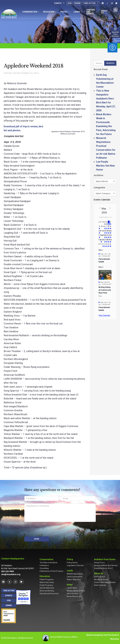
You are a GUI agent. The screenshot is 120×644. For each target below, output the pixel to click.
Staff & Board (100, 577)
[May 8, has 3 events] (109, 227)
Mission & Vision (101, 579)
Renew (78, 3)
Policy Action (72, 563)
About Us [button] (105, 12)
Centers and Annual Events (105, 582)
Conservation (47, 559)
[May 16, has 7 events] (111, 232)
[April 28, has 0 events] (103, 223)
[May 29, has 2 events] (109, 241)
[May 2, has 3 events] (111, 223)
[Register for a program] (115, 29)
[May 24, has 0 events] (100, 241)
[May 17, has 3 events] (100, 236)
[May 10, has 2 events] (100, 232)
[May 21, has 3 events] (107, 236)
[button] (116, 10)
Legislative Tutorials (75, 565)
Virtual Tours (99, 563)
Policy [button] (65, 12)
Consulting (44, 568)
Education (45, 576)
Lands (71, 571)
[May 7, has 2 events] (107, 227)
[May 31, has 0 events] (100, 245)
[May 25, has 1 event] (101, 241)
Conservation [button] (31, 12)
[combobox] (105, 181)
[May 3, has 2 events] (100, 227)
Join (70, 3)
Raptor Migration (74, 579)
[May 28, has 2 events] (107, 241)
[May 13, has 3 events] (105, 232)
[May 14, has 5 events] (107, 232)
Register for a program (115, 34)
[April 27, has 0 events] (101, 223)
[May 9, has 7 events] (111, 227)
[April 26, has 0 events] (100, 223)
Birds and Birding (47, 591)
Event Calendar (100, 585)
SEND (37, 539)
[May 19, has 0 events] (103, 236)
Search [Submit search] (110, 63)
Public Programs (47, 579)
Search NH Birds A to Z (103, 568)
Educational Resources (49, 594)
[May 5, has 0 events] (103, 227)
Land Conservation (75, 577)
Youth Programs (46, 585)
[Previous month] (100, 208)
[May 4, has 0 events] (101, 227)
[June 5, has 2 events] (109, 245)
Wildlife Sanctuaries (75, 574)
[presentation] (43, 529)
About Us (99, 573)
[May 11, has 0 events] (101, 232)
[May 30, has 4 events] (111, 241)
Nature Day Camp (47, 582)
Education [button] (50, 12)
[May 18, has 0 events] (101, 236)
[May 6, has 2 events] (105, 227)
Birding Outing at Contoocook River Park (105, 290)
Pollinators (44, 565)
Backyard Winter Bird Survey (106, 565)
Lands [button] (78, 12)
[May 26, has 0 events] (103, 241)
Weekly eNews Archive (76, 591)
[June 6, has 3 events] (111, 245)
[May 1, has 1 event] (109, 223)
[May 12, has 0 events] (103, 232)
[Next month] (110, 208)
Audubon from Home (105, 559)
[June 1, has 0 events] (101, 245)
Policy (71, 559)
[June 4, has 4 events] (107, 245)
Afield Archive (72, 594)
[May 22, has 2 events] (109, 236)
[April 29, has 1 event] (105, 223)
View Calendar (104, 315)
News (70, 585)
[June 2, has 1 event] (103, 245)
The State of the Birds (48, 563)
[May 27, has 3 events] (105, 241)
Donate (59, 3)
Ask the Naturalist (47, 588)
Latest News (72, 588)
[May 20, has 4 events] (105, 236)
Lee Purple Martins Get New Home (105, 166)
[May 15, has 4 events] (109, 232)
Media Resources (74, 596)
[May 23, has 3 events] (111, 236)
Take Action (91, 3)
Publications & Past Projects (51, 571)
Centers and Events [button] (92, 12)
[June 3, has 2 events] (105, 245)
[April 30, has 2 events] (107, 223)
